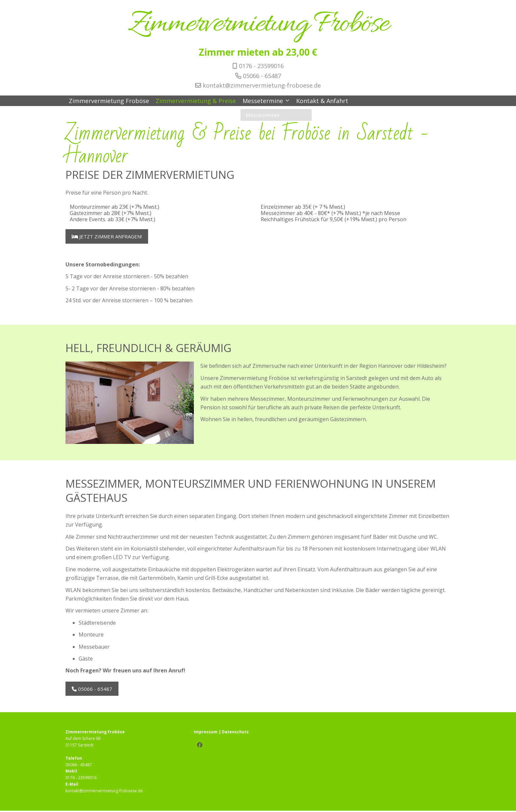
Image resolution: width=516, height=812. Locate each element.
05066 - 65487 (262, 76)
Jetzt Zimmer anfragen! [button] (107, 237)
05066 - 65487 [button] (92, 690)
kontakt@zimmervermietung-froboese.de (262, 85)
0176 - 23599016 (261, 66)
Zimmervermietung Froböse (258, 25)
